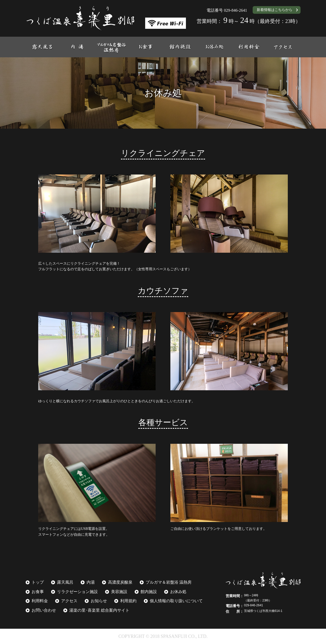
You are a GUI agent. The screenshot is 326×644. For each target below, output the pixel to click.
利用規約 (128, 601)
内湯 (91, 582)
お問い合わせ (44, 610)
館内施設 (149, 592)
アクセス (69, 601)
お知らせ (99, 601)
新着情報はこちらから (275, 10)
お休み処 (178, 592)
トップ (38, 582)
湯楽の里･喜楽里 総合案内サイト (99, 610)
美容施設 (119, 592)
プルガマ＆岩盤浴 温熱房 (169, 582)
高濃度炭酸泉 (120, 582)
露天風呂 (65, 582)
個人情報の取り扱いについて (176, 601)
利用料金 (40, 601)
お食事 (38, 592)
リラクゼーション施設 (77, 592)
